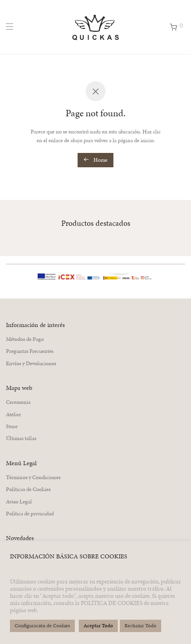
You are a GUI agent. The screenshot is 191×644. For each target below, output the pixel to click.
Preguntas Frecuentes (30, 351)
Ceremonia (18, 402)
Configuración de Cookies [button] (42, 626)
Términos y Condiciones (33, 477)
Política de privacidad (30, 514)
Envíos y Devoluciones (31, 363)
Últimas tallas (21, 438)
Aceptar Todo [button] (98, 626)
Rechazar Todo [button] (140, 626)
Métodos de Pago (25, 339)
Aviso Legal (19, 502)
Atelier (14, 414)
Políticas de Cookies (28, 489)
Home (95, 160)
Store (12, 426)
